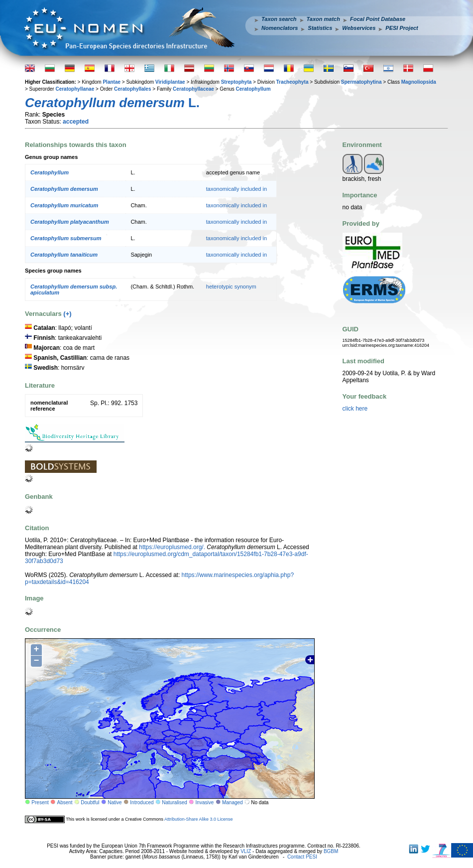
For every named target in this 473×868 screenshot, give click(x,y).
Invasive (205, 802)
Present (40, 802)
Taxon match (323, 19)
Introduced (142, 802)
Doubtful (90, 802)
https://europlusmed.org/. (172, 547)
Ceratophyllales (132, 89)
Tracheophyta (292, 82)
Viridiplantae (170, 82)
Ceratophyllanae (75, 89)
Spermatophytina (361, 82)
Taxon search (279, 19)
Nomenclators (280, 28)
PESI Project (402, 28)
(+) (67, 314)
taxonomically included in (236, 189)
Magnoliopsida (419, 82)
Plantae (112, 82)
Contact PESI (302, 857)
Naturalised (175, 802)
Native (115, 802)
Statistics (320, 28)
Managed (233, 802)
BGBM (331, 851)
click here (355, 409)
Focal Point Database (378, 19)
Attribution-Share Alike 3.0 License (199, 819)
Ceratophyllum (253, 89)
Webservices (359, 28)
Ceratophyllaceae (193, 89)
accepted (76, 122)
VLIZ (246, 851)
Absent (65, 802)
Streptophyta (236, 82)
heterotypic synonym (231, 287)
